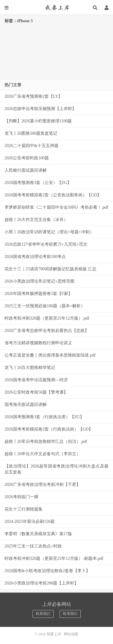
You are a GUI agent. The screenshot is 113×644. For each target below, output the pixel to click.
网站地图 (71, 634)
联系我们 (43, 614)
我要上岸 (56, 8)
